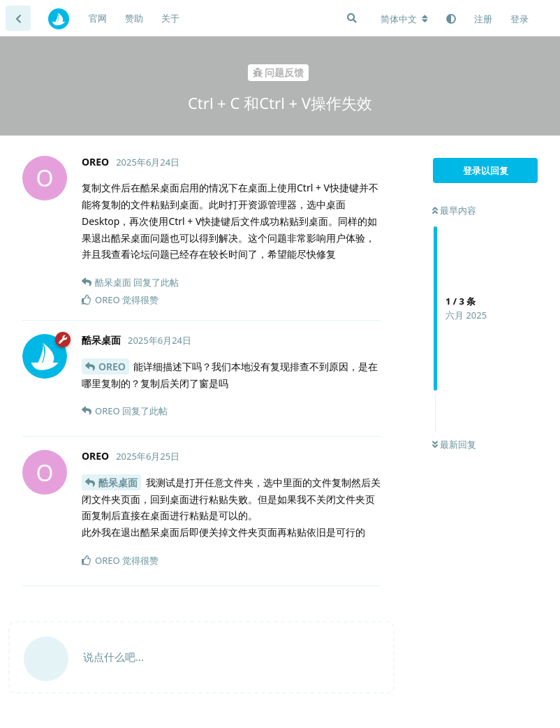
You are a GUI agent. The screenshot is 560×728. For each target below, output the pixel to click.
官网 (98, 18)
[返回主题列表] (18, 18)
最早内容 (454, 210)
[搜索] (352, 18)
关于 (170, 18)
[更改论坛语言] (404, 19)
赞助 (134, 18)
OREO (112, 366)
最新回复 (454, 444)
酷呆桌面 (118, 482)
